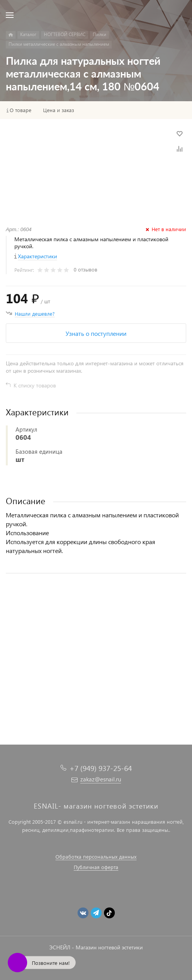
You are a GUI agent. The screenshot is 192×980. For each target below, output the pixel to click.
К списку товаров (35, 385)
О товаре (21, 110)
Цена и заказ (59, 110)
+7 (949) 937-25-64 (101, 768)
